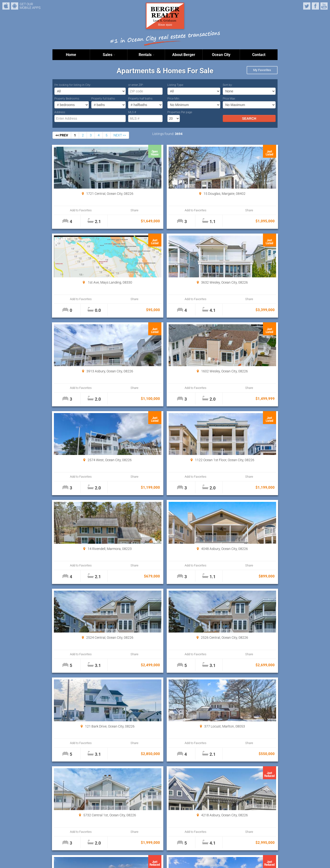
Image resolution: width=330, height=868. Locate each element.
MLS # (132, 112)
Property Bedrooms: (67, 99)
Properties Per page (180, 112)
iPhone (6, 6)
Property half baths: (141, 99)
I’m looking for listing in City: (73, 85)
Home (71, 55)
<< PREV (62, 135)
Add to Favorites (71, 210)
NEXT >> (120, 135)
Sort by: (228, 85)
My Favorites (262, 70)
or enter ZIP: (136, 85)
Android (15, 6)
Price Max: (229, 99)
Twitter (307, 6)
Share (105, 210)
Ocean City (221, 55)
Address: (60, 112)
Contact (259, 55)
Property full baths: (103, 99)
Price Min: (174, 99)
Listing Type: (176, 85)
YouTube (324, 6)
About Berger (184, 55)
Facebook (315, 6)
